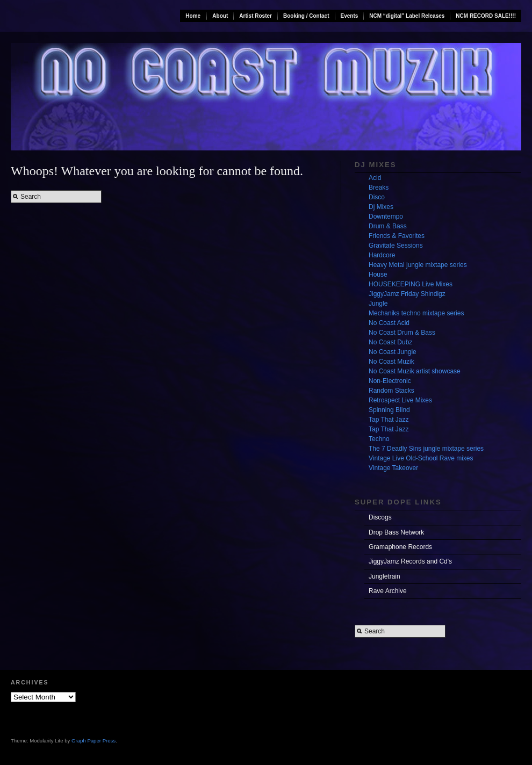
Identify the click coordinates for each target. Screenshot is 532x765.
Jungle (378, 304)
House (378, 275)
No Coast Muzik (391, 362)
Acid (375, 178)
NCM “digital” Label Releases (407, 16)
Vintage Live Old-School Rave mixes (421, 458)
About (220, 16)
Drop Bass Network (396, 532)
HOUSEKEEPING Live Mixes (411, 284)
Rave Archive (388, 591)
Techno (379, 439)
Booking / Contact (306, 16)
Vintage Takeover (393, 468)
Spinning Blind (389, 410)
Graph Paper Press (94, 741)
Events (350, 16)
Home (193, 16)
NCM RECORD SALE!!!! (486, 16)
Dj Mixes (381, 207)
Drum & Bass (388, 226)
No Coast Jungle (393, 352)
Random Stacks (391, 391)
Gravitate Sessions (396, 246)
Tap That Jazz (389, 420)
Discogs (380, 517)
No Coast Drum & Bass (402, 333)
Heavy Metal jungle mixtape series (418, 265)
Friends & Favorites (397, 236)
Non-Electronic (390, 381)
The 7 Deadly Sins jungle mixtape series (426, 449)
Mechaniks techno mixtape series (416, 313)
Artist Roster (256, 16)
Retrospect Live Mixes (400, 400)
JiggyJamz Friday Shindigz (407, 294)
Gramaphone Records (400, 547)
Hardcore (382, 255)
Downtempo (386, 216)
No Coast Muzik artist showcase (415, 371)
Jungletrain (384, 576)
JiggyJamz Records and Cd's (410, 561)
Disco (377, 197)
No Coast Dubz (390, 342)
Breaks (379, 187)
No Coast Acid (389, 323)
